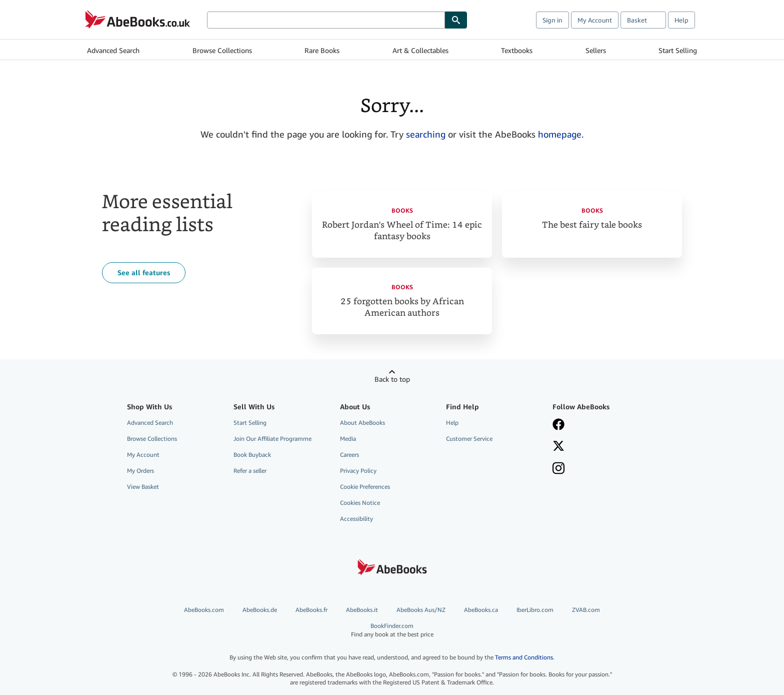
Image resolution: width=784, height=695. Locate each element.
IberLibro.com (535, 610)
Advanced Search (113, 50)
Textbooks (517, 50)
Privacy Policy (358, 471)
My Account (595, 20)
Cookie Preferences (365, 487)
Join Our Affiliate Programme (272, 439)
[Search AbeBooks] (326, 20)
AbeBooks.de (260, 610)
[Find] (456, 20)
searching (426, 134)
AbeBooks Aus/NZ (421, 610)
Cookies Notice (360, 503)
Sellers (596, 50)
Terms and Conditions (524, 657)
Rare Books (322, 50)
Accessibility (356, 519)
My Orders (140, 471)
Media (348, 439)
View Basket (143, 487)
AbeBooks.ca (481, 610)
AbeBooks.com (204, 610)
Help (681, 20)
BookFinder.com (392, 630)
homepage (560, 134)
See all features (144, 272)
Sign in (552, 20)
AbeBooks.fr (311, 610)
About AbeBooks (362, 423)
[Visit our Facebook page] (558, 425)
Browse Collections (222, 50)
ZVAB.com (586, 610)
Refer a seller (250, 471)
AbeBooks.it (362, 610)
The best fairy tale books (592, 225)
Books (402, 210)
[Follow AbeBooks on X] (558, 447)
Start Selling (678, 50)
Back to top (392, 379)
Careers (349, 455)
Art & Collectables (420, 50)
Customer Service (469, 439)
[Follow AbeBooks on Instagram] (558, 469)
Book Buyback (252, 455)
